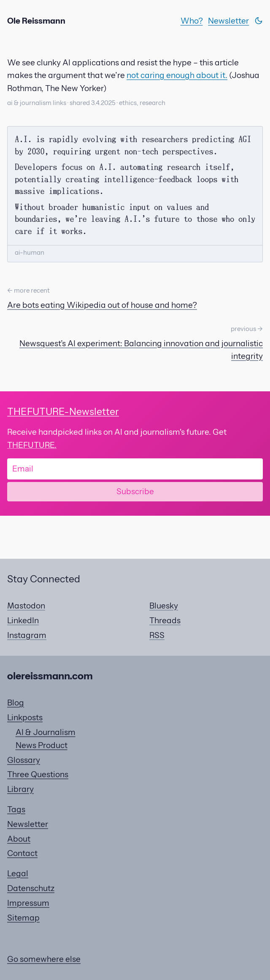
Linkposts (25, 717)
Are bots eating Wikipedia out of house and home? (102, 305)
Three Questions (38, 774)
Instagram (27, 635)
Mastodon (26, 606)
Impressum (28, 903)
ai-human (30, 253)
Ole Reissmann (36, 21)
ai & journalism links (37, 103)
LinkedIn (23, 620)
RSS (157, 635)
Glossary (24, 760)
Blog (16, 703)
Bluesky (164, 606)
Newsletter (228, 21)
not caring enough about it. (177, 75)
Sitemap (23, 918)
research (153, 103)
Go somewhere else (44, 959)
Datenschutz (31, 888)
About (19, 839)
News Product (42, 745)
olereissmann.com (50, 676)
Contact (22, 853)
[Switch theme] (259, 21)
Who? (192, 21)
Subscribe (135, 491)
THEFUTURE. (32, 445)
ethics (128, 103)
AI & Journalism (46, 732)
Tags (16, 809)
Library (20, 789)
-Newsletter (63, 411)
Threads (165, 620)
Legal (18, 873)
